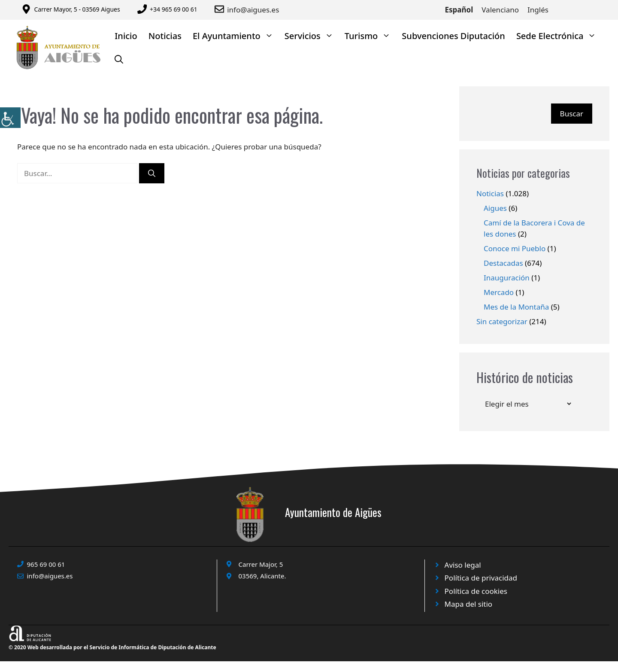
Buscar (572, 114)
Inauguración (507, 278)
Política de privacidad (481, 578)
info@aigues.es (253, 10)
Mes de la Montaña (516, 307)
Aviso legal (463, 565)
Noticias (165, 36)
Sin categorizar (502, 321)
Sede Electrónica (559, 36)
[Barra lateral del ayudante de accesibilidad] (10, 118)
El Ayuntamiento (236, 36)
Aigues (495, 208)
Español (459, 10)
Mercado (499, 292)
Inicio (126, 36)
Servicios (312, 36)
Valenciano (500, 10)
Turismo (371, 36)
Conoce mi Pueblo (515, 248)
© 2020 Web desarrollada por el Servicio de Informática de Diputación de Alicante (112, 647)
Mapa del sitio (469, 604)
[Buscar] (152, 173)
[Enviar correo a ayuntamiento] (221, 9)
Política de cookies (476, 591)
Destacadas (503, 263)
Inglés (538, 10)
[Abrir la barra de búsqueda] (119, 59)
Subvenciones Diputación (453, 36)
